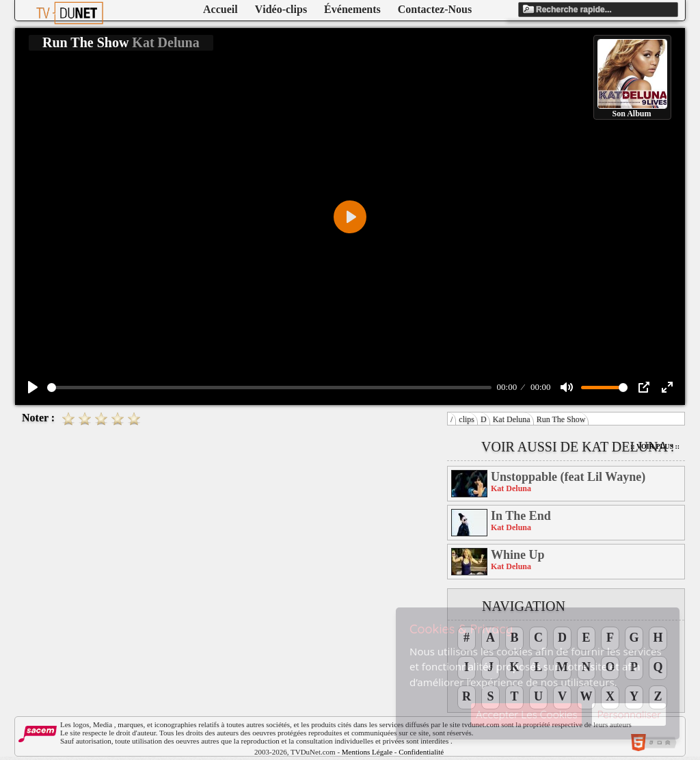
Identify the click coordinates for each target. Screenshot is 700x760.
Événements (352, 9)
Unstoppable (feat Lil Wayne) (568, 477)
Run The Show (561, 419)
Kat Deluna (512, 419)
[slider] (269, 388)
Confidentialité (421, 752)
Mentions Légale (367, 752)
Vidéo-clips (281, 9)
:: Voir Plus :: (655, 446)
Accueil (220, 9)
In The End (521, 516)
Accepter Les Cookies (526, 715)
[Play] (33, 387)
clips (467, 419)
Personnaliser (629, 715)
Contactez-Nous (435, 9)
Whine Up (518, 555)
